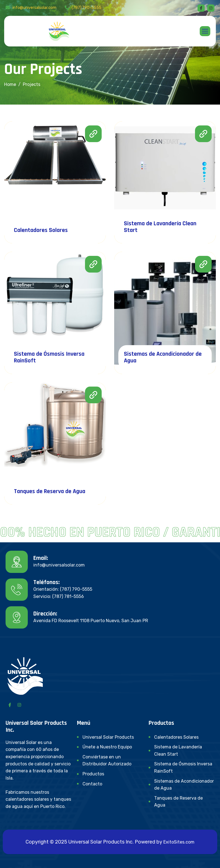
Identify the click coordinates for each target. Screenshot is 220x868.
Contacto (92, 784)
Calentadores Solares (41, 230)
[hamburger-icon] (205, 31)
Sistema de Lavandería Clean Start (160, 227)
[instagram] (211, 8)
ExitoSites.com (179, 842)
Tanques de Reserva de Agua (50, 491)
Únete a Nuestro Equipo (107, 747)
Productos (93, 774)
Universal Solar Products (108, 737)
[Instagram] (19, 704)
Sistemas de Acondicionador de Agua (163, 357)
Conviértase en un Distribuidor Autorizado (107, 761)
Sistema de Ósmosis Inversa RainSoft (49, 357)
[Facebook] (201, 8)
